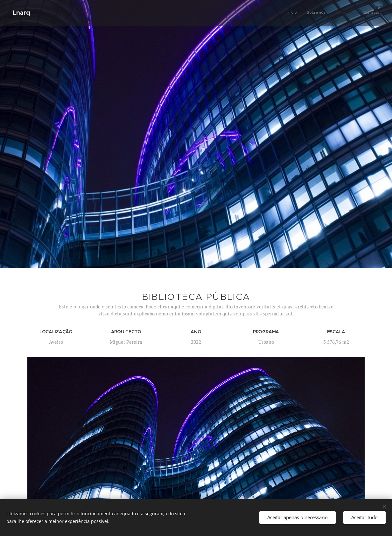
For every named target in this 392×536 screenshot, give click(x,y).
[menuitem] (350, 13)
